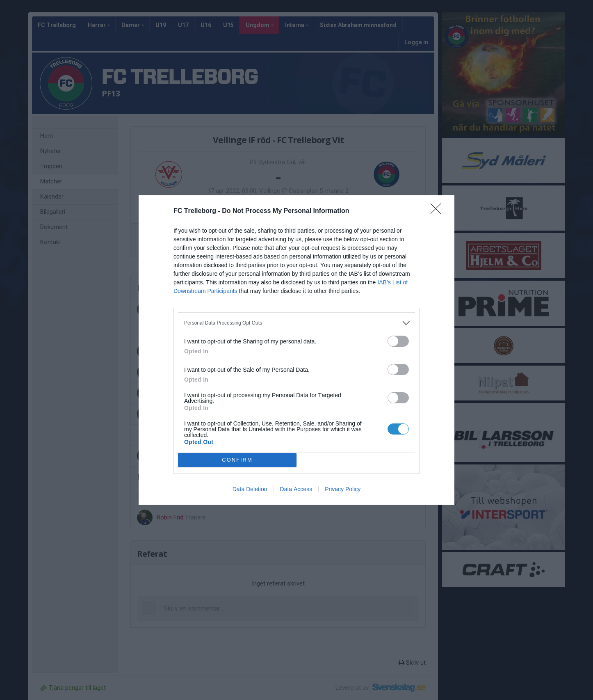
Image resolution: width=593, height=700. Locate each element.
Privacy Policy (343, 489)
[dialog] (296, 350)
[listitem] (296, 323)
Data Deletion (250, 489)
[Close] (438, 211)
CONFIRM (237, 460)
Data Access (296, 489)
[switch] (398, 341)
